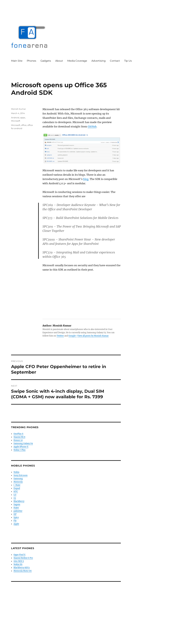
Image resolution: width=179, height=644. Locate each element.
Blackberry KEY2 (22, 568)
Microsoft (16, 121)
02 (15, 498)
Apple (16, 524)
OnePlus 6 (18, 434)
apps (23, 118)
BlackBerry (19, 501)
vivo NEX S (19, 561)
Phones (31, 61)
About (59, 61)
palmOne (18, 511)
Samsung (18, 479)
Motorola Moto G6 (23, 571)
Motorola (18, 482)
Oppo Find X (19, 555)
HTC (16, 492)
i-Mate (17, 485)
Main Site (17, 61)
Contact (115, 61)
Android (15, 118)
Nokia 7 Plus (20, 450)
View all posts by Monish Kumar (93, 336)
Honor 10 (18, 440)
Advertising (99, 61)
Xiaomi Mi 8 (19, 437)
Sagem (17, 504)
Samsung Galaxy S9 (23, 443)
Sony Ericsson (21, 475)
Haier (16, 508)
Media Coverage (77, 61)
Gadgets (46, 61)
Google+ (73, 336)
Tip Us (128, 61)
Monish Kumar (18, 109)
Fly (15, 521)
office (24, 125)
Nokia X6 (18, 564)
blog (86, 179)
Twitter (60, 336)
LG (15, 495)
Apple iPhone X (21, 447)
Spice (16, 517)
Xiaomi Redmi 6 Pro (23, 558)
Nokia (16, 472)
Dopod (17, 488)
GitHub (92, 126)
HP (15, 514)
